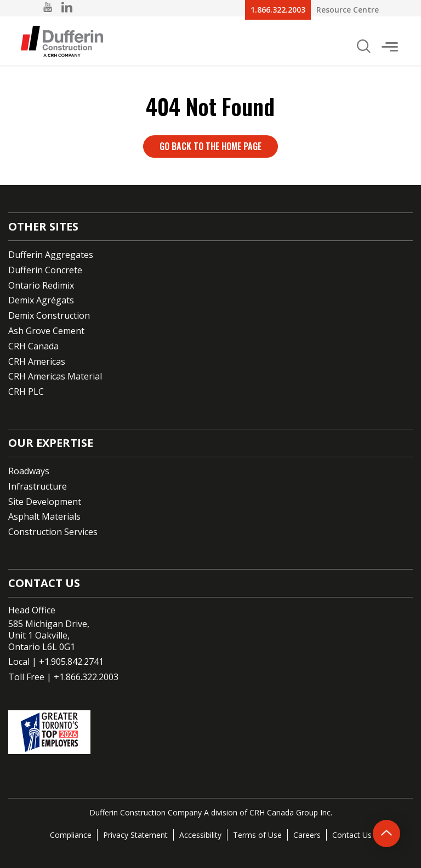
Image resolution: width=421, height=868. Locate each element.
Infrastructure (38, 486)
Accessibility (200, 835)
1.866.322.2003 (278, 10)
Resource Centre (348, 10)
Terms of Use (257, 835)
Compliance (71, 835)
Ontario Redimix (41, 285)
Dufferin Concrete (45, 270)
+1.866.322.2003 (86, 677)
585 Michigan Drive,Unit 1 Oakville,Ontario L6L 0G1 (49, 635)
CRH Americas (37, 361)
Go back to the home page (210, 146)
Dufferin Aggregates (51, 255)
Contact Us (352, 835)
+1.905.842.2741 (71, 662)
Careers (307, 835)
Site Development (45, 502)
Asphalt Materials (44, 516)
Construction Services (53, 532)
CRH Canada (33, 346)
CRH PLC (26, 392)
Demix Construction (49, 315)
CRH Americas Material (55, 376)
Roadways (29, 471)
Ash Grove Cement (46, 331)
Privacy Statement (135, 835)
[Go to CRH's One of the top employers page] (210, 732)
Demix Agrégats (41, 300)
